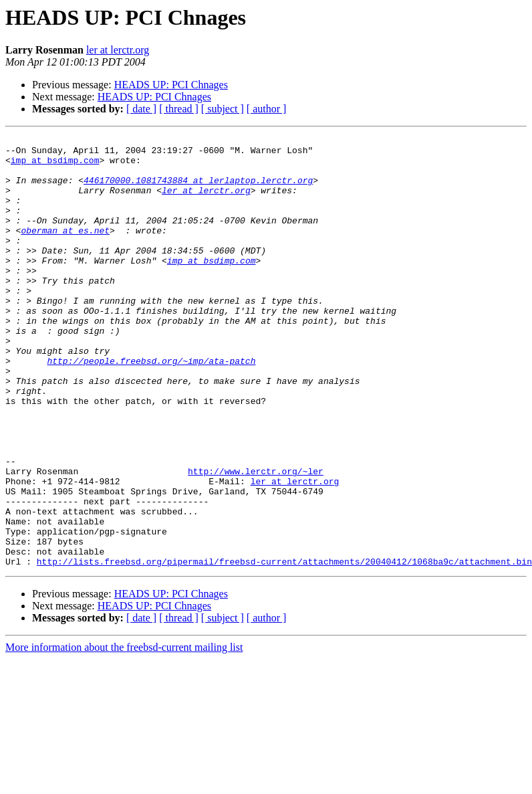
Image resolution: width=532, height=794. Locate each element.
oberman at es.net (65, 250)
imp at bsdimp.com (55, 166)
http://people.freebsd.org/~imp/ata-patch (151, 407)
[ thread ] (179, 109)
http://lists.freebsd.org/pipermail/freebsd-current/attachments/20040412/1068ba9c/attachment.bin (284, 648)
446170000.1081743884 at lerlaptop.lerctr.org (198, 190)
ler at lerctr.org (118, 50)
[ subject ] (223, 109)
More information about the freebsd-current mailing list (124, 733)
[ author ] (267, 109)
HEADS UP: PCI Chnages (171, 85)
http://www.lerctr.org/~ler (256, 539)
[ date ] (141, 109)
